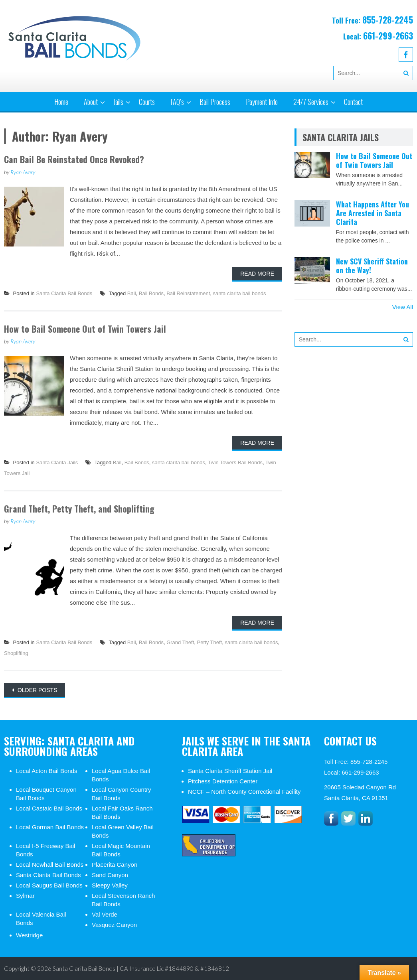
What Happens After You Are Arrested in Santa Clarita (373, 213)
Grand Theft (180, 642)
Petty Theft (210, 642)
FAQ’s (177, 102)
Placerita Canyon (115, 865)
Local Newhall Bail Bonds (50, 865)
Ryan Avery (23, 172)
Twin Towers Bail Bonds (235, 462)
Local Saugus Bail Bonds (49, 885)
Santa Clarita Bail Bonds (64, 293)
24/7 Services (311, 102)
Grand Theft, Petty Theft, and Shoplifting (79, 509)
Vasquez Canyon (114, 925)
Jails (118, 102)
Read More (257, 274)
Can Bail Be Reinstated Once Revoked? (74, 159)
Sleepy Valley (110, 885)
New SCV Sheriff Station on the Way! (372, 266)
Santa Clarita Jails (57, 462)
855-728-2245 (388, 20)
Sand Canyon (110, 875)
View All (403, 307)
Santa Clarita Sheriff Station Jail (230, 771)
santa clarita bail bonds (240, 293)
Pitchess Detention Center (223, 781)
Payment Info (262, 102)
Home (61, 102)
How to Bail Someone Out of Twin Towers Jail (85, 329)
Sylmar (25, 896)
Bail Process (215, 102)
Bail (132, 293)
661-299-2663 (388, 35)
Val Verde (105, 914)
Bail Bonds (151, 293)
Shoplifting (16, 653)
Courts (147, 102)
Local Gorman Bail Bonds (50, 827)
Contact (353, 102)
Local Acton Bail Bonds (46, 771)
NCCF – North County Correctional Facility (244, 792)
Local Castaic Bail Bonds (49, 808)
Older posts (37, 690)
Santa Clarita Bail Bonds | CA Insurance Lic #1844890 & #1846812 (141, 968)
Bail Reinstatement (188, 293)
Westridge (29, 935)
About (91, 102)
